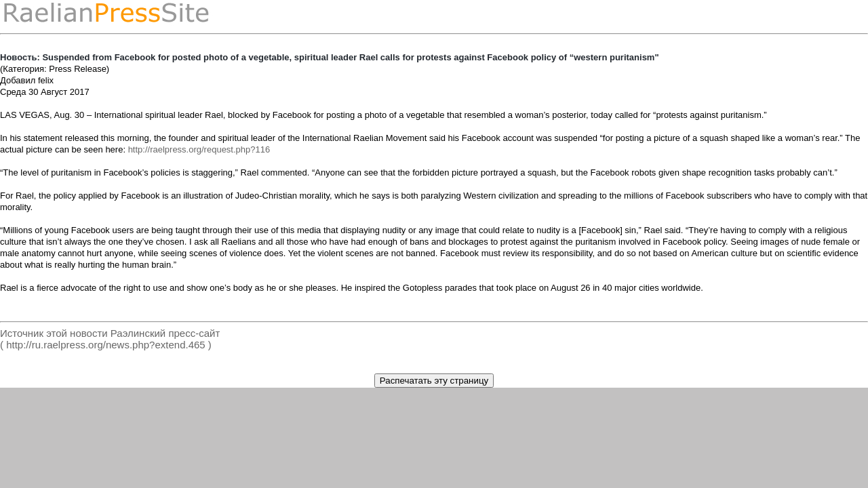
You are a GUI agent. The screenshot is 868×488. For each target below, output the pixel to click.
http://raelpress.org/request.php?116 (199, 149)
